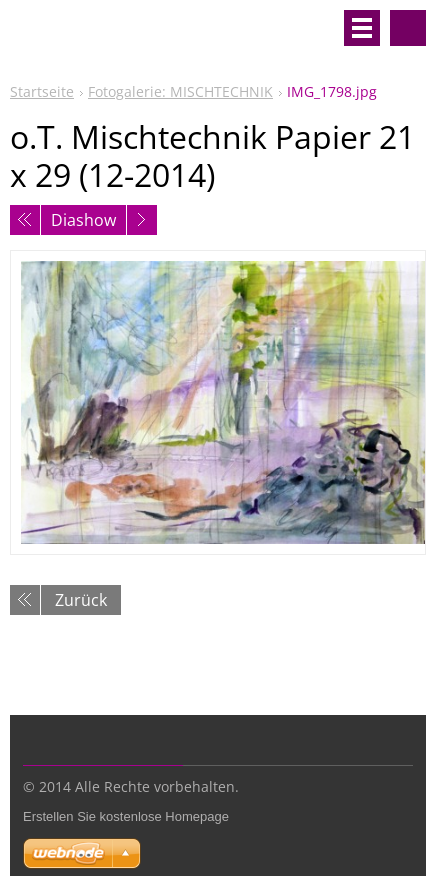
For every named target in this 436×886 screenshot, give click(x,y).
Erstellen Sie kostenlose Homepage (126, 816)
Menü (362, 28)
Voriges (25, 220)
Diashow (83, 220)
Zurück (81, 600)
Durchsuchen (408, 28)
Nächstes (142, 220)
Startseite (42, 91)
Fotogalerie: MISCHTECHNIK (180, 91)
